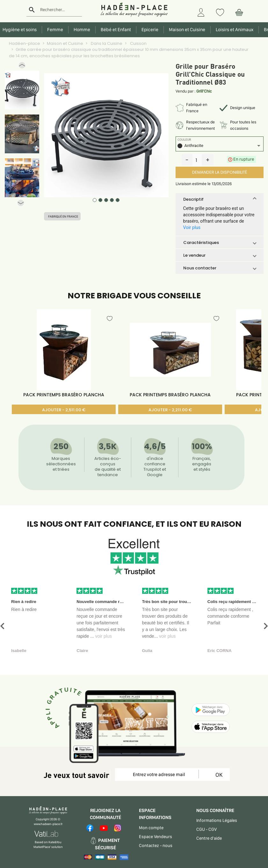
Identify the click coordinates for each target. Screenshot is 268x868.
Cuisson (138, 43)
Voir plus (192, 227)
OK (218, 775)
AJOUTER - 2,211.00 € (170, 410)
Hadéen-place (25, 43)
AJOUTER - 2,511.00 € (64, 410)
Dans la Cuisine (106, 43)
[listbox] (220, 146)
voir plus (104, 636)
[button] (22, 67)
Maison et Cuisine (65, 43)
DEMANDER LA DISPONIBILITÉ (220, 172)
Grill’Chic (204, 91)
